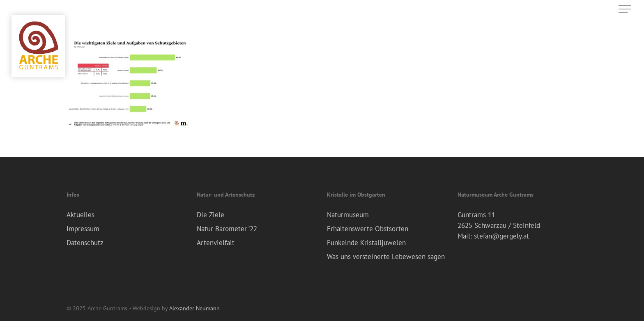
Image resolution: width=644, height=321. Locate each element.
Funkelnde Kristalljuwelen (366, 243)
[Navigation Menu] (626, 9)
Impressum (83, 229)
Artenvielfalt (216, 243)
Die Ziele (210, 215)
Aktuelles (80, 215)
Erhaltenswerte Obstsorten (368, 229)
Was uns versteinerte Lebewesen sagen (386, 257)
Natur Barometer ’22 (227, 229)
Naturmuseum (348, 215)
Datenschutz (85, 243)
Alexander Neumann (194, 308)
